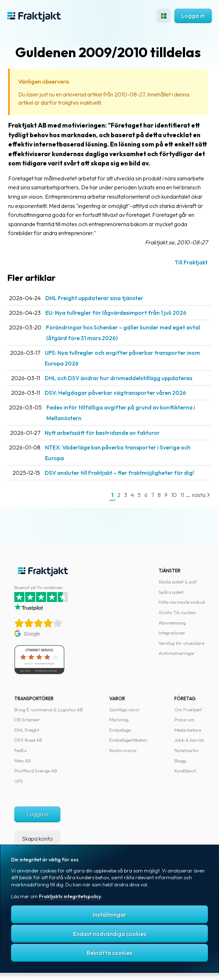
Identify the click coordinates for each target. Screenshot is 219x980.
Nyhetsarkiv (187, 750)
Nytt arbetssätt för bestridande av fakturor (102, 433)
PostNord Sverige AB (36, 771)
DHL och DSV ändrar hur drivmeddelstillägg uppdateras (118, 378)
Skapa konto (37, 839)
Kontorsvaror (123, 750)
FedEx (20, 750)
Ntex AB (23, 761)
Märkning (119, 720)
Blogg (180, 761)
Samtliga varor (125, 710)
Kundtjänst (185, 771)
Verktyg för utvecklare (181, 643)
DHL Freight (27, 730)
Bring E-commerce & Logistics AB (49, 710)
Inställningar (110, 915)
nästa (201, 495)
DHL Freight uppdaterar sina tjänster (94, 298)
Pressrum (184, 720)
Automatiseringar (177, 653)
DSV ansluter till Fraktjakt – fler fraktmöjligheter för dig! (119, 473)
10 (174, 495)
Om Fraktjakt (188, 710)
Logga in (193, 16)
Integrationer (172, 633)
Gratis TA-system (177, 612)
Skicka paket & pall (178, 582)
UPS (19, 781)
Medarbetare (188, 730)
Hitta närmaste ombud (182, 602)
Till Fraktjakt (191, 262)
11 (182, 495)
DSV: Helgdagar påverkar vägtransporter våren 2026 (115, 393)
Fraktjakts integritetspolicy (70, 896)
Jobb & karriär (190, 740)
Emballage (120, 730)
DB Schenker (27, 720)
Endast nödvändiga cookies (110, 934)
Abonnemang (172, 623)
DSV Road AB (28, 740)
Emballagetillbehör (129, 740)
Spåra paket (171, 592)
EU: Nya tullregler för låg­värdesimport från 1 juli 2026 (116, 313)
